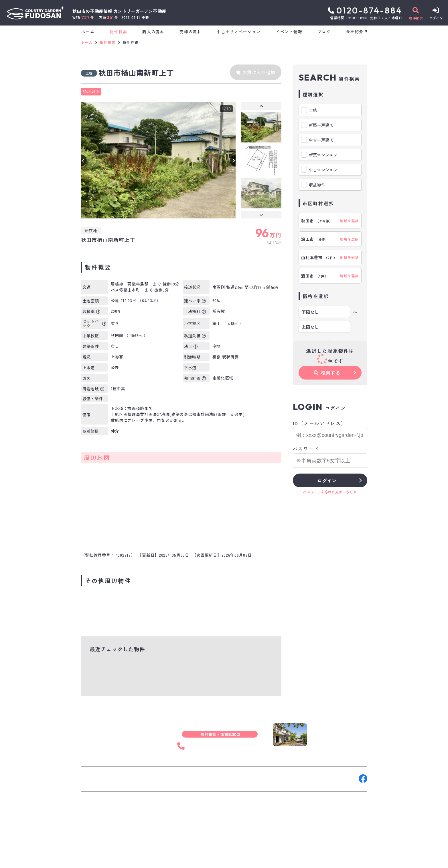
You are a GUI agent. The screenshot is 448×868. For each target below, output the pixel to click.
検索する (327, 373)
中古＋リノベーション (239, 32)
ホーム (88, 32)
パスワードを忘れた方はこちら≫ (330, 492)
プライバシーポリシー (180, 859)
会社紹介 (355, 32)
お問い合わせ (98, 779)
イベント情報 (289, 32)
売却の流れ (191, 32)
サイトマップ (220, 859)
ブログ (324, 32)
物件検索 (119, 32)
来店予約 (145, 779)
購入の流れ (153, 32)
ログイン (327, 480)
